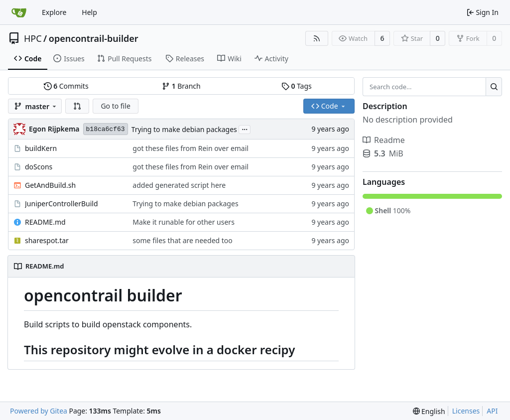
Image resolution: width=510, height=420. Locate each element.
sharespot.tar (47, 240)
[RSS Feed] (317, 38)
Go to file (115, 106)
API (492, 411)
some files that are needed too (182, 240)
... (245, 129)
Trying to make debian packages (184, 129)
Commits (66, 86)
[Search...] (494, 87)
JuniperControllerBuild (62, 204)
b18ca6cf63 (106, 129)
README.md (45, 222)
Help (89, 12)
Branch (181, 86)
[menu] (429, 411)
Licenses (466, 411)
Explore (54, 12)
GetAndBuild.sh (50, 185)
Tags (297, 86)
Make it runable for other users (184, 222)
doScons (39, 167)
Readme (384, 140)
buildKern (41, 148)
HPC (33, 38)
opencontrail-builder (94, 38)
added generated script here (179, 185)
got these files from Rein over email (191, 148)
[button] (77, 106)
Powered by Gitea (39, 411)
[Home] (19, 12)
